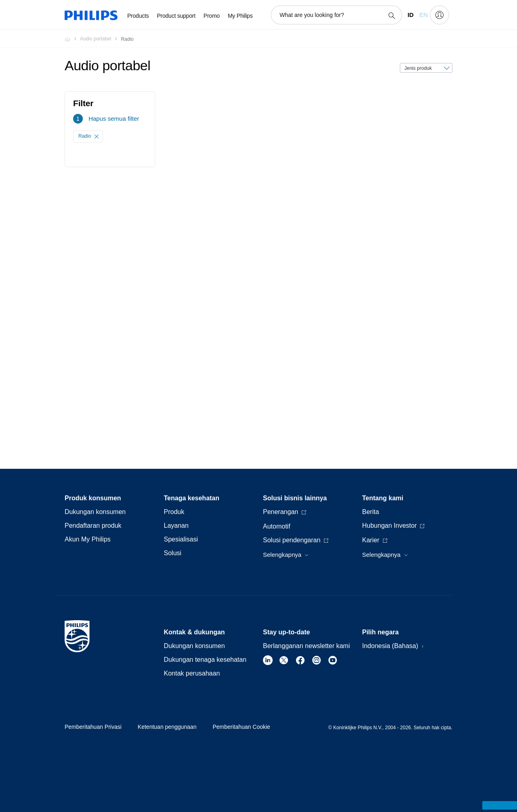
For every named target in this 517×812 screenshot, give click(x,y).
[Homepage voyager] (72, 39)
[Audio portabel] (100, 39)
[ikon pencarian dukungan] (391, 15)
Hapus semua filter (114, 119)
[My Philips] (439, 15)
